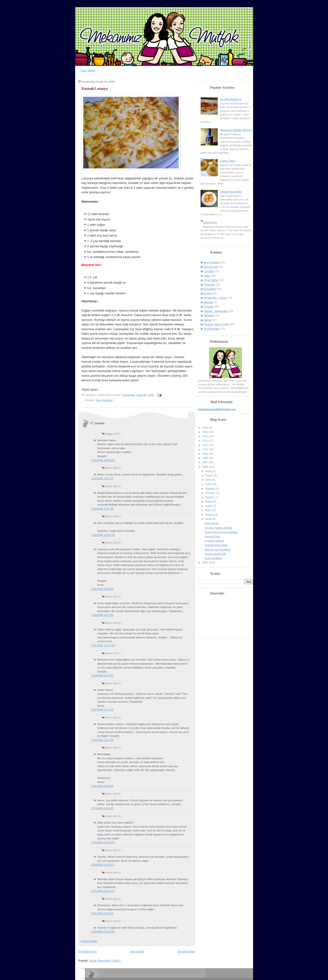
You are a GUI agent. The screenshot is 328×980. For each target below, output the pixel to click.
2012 (206, 441)
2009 (206, 454)
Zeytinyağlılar (212, 329)
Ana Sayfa (88, 70)
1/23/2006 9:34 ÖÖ (103, 675)
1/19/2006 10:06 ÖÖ (103, 460)
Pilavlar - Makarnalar (216, 311)
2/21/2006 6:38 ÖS (102, 786)
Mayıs (209, 501)
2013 (206, 436)
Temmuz (211, 493)
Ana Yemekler (105, 400)
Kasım (209, 475)
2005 (206, 562)
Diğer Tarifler (211, 280)
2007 (206, 462)
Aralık (209, 471)
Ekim (209, 480)
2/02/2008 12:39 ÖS (103, 932)
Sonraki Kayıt (87, 951)
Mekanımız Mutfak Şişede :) (236, 130)
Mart (208, 510)
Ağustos (211, 489)
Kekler (208, 293)
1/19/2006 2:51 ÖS (102, 478)
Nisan (209, 506)
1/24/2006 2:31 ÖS (102, 740)
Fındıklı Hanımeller (231, 192)
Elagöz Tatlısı (228, 161)
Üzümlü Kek (210, 222)
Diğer (207, 276)
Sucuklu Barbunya (231, 99)
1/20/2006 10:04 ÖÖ (103, 535)
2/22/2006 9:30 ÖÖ (103, 808)
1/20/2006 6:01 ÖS (102, 615)
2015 (206, 428)
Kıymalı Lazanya (95, 89)
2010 (206, 449)
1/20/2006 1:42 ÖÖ (103, 509)
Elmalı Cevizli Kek (215, 554)
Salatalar (209, 315)
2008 (206, 458)
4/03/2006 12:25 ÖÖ (103, 842)
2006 (206, 467)
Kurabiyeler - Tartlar (215, 298)
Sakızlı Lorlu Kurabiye (217, 549)
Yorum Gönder (89, 941)
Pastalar (209, 307)
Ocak (209, 519)
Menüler (209, 302)
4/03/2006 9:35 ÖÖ (103, 865)
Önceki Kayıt (186, 951)
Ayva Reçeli (212, 523)
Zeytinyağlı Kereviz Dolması (221, 532)
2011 (206, 445)
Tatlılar (208, 320)
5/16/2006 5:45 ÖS (102, 913)
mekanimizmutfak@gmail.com (217, 409)
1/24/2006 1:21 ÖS (102, 710)
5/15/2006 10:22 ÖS (103, 891)
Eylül (209, 484)
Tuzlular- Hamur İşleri (216, 324)
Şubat (209, 515)
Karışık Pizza (212, 536)
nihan (109, 434)
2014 (206, 432)
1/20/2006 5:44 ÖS (102, 589)
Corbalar (209, 271)
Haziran (210, 497)
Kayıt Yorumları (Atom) (105, 961)
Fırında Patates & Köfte (218, 528)
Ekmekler (209, 285)
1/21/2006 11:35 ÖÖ (103, 645)
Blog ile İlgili (211, 267)
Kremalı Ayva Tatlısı (216, 545)
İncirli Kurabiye (213, 558)
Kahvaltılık (210, 289)
